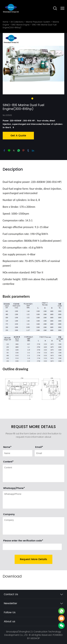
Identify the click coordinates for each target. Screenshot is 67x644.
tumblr (28, 150)
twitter (14, 150)
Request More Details (33, 559)
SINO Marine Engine (20, 25)
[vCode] (32, 547)
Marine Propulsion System (38, 22)
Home (5, 22)
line (9, 150)
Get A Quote (18, 136)
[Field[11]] (49, 453)
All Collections (17, 22)
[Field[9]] (18, 453)
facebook (4, 150)
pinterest (23, 150)
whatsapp (19, 150)
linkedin (33, 150)
